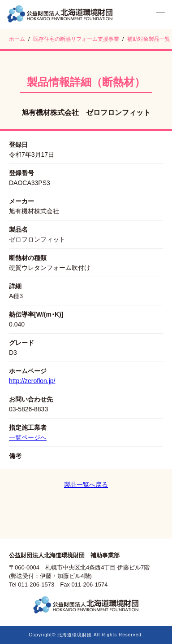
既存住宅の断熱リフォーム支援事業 (76, 39)
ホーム (17, 39)
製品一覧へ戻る (86, 485)
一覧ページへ (28, 437)
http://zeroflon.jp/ (32, 381)
